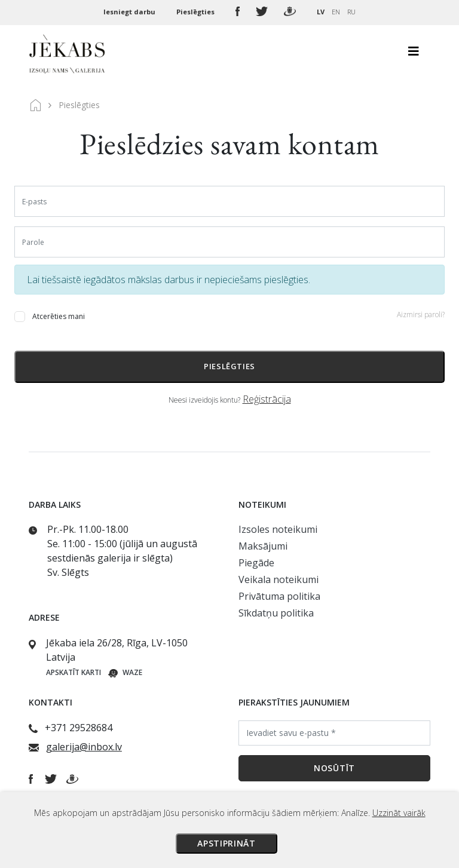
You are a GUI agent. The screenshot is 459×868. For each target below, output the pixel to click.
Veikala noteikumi (279, 579)
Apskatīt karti (74, 672)
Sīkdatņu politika (276, 613)
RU (351, 12)
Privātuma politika (279, 596)
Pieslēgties (196, 12)
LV (321, 12)
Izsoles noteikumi (278, 529)
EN (336, 12)
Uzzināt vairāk (399, 813)
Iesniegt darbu (130, 12)
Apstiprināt (227, 843)
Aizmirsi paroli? (421, 315)
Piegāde (256, 563)
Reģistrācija (267, 399)
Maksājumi (263, 546)
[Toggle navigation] (414, 54)
